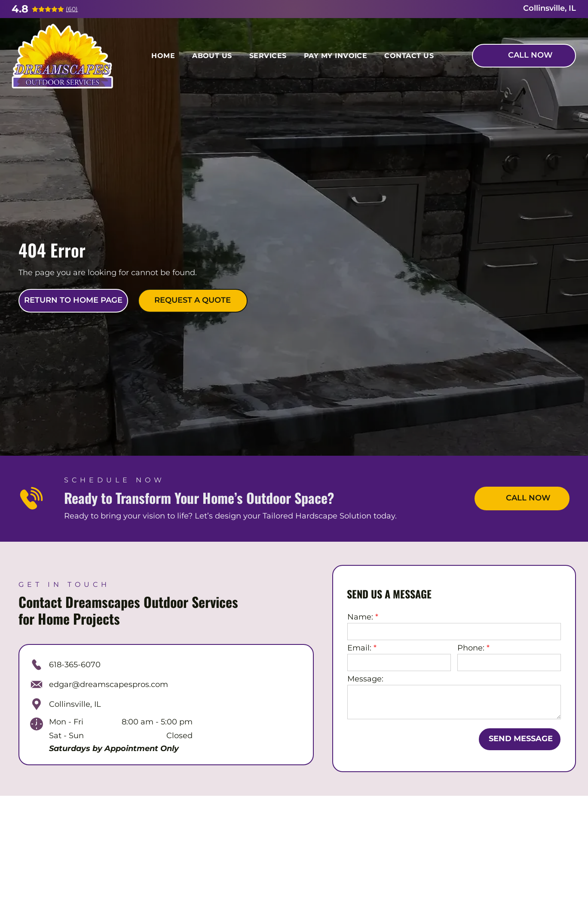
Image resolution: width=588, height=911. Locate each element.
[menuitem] (163, 56)
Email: (359, 648)
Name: (360, 617)
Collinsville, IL (75, 704)
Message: (365, 679)
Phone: (471, 648)
